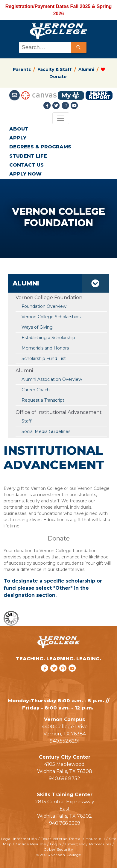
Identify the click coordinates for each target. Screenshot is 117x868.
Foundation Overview (44, 306)
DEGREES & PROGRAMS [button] (40, 147)
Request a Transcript (43, 400)
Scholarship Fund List (44, 358)
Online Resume (31, 844)
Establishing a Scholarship (48, 338)
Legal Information (19, 839)
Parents (22, 69)
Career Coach (36, 390)
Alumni (86, 69)
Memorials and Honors (45, 348)
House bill (95, 839)
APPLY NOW (25, 174)
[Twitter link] (57, 106)
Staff (26, 421)
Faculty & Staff (55, 69)
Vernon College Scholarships (51, 317)
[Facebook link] (48, 106)
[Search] (79, 47)
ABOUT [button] (19, 129)
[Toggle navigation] (61, 118)
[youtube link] (74, 106)
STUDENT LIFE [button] (28, 156)
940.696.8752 (64, 778)
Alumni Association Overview (52, 379)
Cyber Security (58, 849)
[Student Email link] (15, 95)
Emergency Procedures (88, 844)
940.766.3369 (65, 823)
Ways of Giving (37, 327)
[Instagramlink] (66, 106)
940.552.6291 (65, 741)
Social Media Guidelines (46, 431)
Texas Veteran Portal (61, 839)
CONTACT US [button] (26, 165)
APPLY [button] (18, 138)
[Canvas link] (39, 95)
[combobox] (52, 47)
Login (56, 844)
